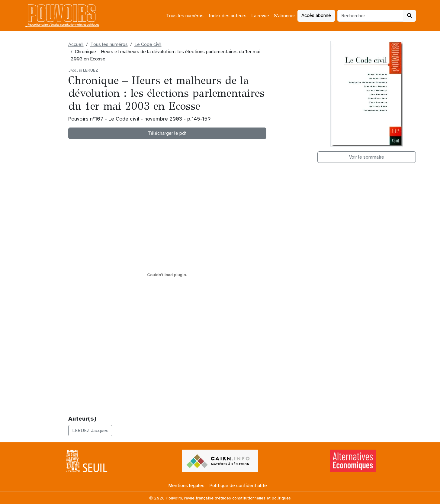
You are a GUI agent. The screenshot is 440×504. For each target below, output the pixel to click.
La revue (260, 16)
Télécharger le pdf (167, 133)
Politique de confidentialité (238, 486)
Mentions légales (186, 486)
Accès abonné (316, 15)
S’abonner (284, 16)
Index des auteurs (227, 16)
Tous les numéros (185, 16)
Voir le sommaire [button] (367, 157)
